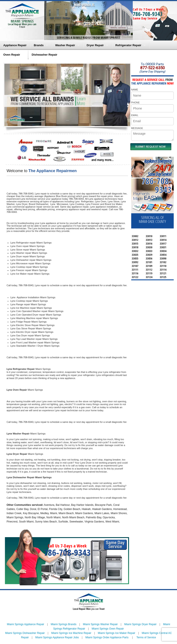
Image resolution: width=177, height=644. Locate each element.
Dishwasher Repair (45, 55)
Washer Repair (65, 45)
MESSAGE (137, 128)
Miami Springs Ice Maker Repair (117, 633)
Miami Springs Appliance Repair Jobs (57, 637)
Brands (39, 45)
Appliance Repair (15, 45)
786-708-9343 (148, 14)
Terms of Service (146, 637)
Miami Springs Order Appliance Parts (107, 637)
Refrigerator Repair (128, 45)
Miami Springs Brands (63, 624)
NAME (135, 90)
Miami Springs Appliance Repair (26, 624)
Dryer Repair (95, 45)
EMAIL (135, 115)
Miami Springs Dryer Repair (140, 624)
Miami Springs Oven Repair (108, 629)
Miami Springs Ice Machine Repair (71, 633)
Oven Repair (12, 55)
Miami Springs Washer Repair (100, 624)
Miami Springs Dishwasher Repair (25, 633)
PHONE (135, 102)
